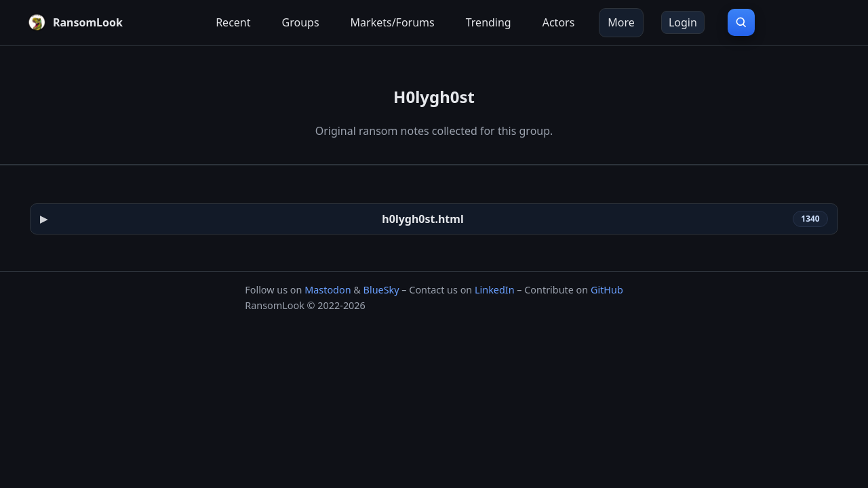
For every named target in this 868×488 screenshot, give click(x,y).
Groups (301, 22)
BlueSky (381, 290)
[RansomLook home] (75, 22)
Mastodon (328, 290)
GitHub (607, 290)
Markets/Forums (393, 22)
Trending (489, 22)
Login (683, 22)
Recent (233, 22)
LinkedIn (495, 290)
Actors (559, 22)
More (621, 22)
